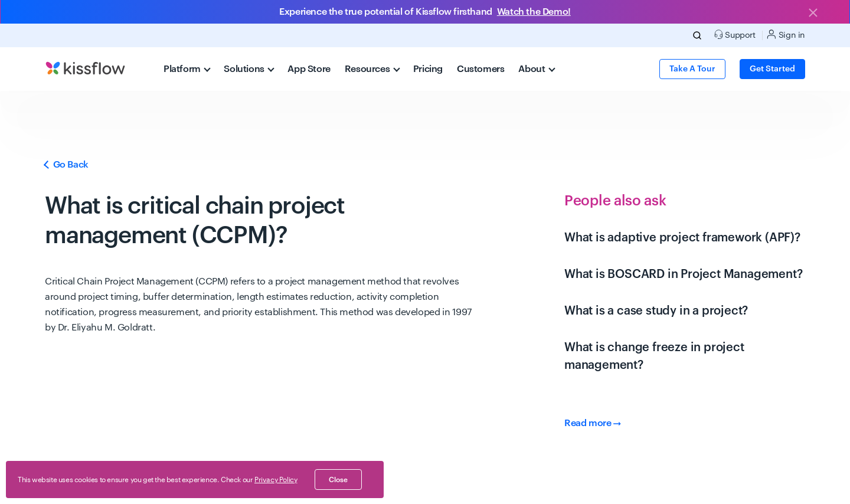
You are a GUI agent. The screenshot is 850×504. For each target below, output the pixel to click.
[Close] (813, 14)
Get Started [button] (772, 69)
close (338, 480)
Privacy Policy (276, 480)
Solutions (249, 69)
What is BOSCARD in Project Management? (683, 274)
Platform (187, 69)
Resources (372, 69)
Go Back (67, 165)
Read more (593, 423)
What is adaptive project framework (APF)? (682, 238)
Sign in (786, 35)
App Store (309, 69)
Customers (480, 69)
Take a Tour (692, 69)
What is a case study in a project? (656, 311)
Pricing (428, 69)
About (537, 69)
